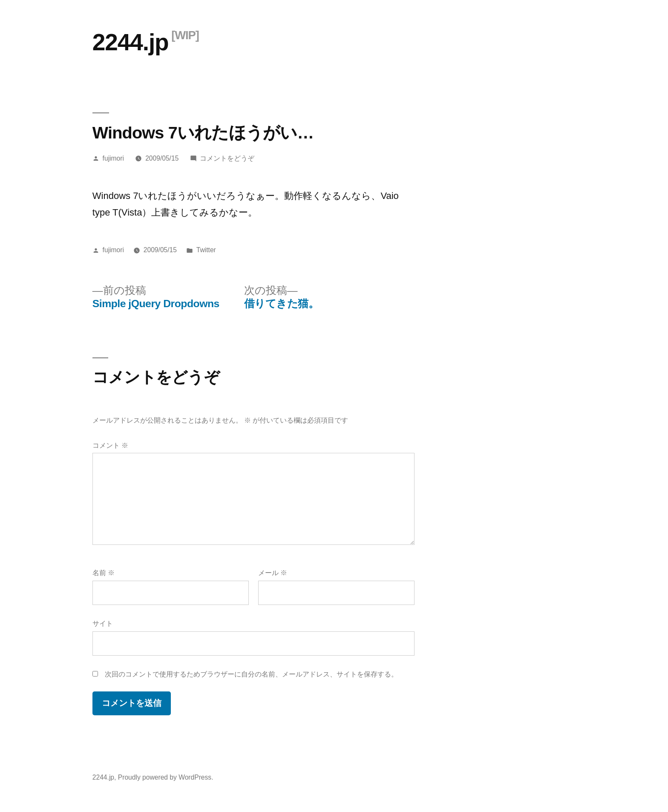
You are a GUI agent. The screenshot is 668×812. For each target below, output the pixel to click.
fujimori (113, 158)
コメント (110, 445)
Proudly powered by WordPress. (166, 777)
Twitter (206, 250)
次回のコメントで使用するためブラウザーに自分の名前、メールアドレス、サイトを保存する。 (251, 674)
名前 (104, 573)
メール (273, 573)
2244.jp (131, 42)
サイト (103, 623)
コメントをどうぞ (227, 158)
